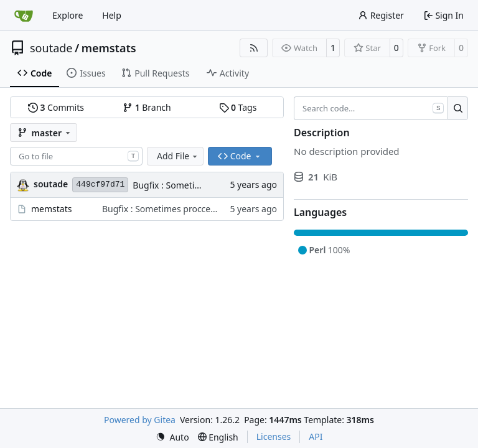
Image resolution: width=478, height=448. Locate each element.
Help (112, 15)
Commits (56, 107)
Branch (147, 107)
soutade (51, 48)
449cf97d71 (100, 184)
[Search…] (458, 108)
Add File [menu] (178, 156)
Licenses (274, 436)
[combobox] (76, 156)
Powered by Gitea (140, 420)
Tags (238, 107)
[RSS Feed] (254, 48)
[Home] (24, 16)
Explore (68, 15)
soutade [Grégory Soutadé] (51, 184)
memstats (109, 48)
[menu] (172, 437)
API (316, 436)
